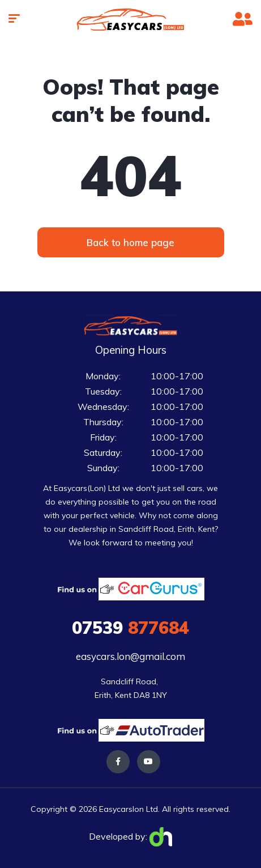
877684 (130, 628)
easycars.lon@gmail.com (130, 656)
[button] (131, 242)
